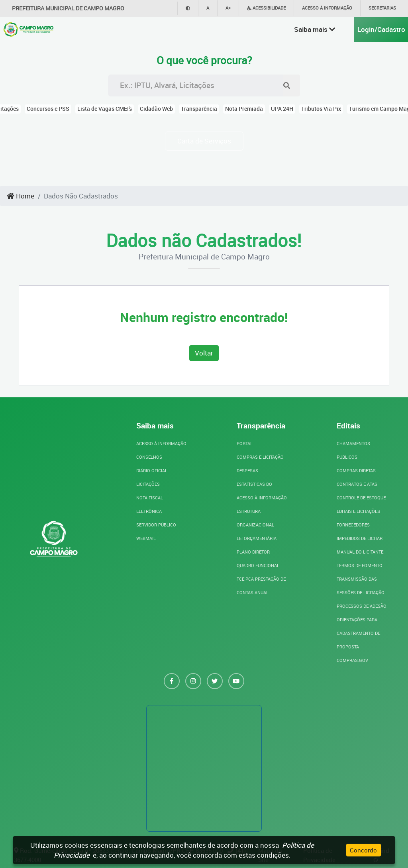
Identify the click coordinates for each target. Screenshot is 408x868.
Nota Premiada (244, 109)
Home (21, 196)
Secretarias (382, 8)
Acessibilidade (266, 8)
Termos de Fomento (360, 565)
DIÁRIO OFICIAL (152, 470)
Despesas (247, 470)
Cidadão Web (156, 109)
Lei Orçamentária (257, 538)
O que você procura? (204, 61)
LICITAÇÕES (148, 484)
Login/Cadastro (381, 29)
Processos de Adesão (362, 606)
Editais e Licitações (358, 511)
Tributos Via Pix (321, 109)
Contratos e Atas (357, 484)
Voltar (204, 353)
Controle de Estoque (361, 498)
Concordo (363, 850)
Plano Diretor (253, 552)
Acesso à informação (327, 8)
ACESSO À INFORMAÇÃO (161, 443)
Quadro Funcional (258, 565)
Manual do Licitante (360, 552)
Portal (245, 443)
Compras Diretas (356, 470)
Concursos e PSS (48, 109)
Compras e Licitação (260, 457)
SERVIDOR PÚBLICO (156, 525)
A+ (228, 8)
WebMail (146, 538)
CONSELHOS (149, 457)
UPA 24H (282, 109)
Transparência (199, 109)
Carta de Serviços (204, 141)
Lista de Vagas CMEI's (105, 109)
